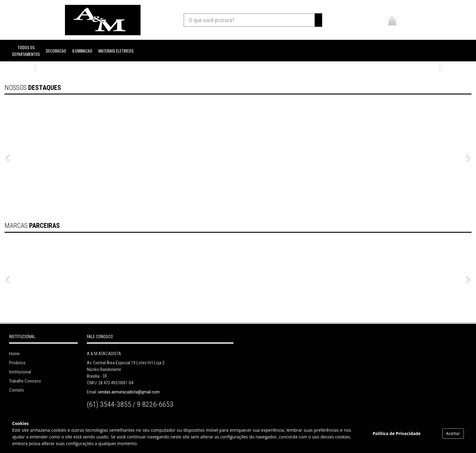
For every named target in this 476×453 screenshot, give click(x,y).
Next (467, 157)
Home (14, 354)
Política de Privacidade (396, 433)
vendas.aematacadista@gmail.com (129, 392)
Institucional (20, 372)
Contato (17, 390)
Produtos (17, 363)
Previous (6, 157)
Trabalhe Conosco (25, 381)
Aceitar (453, 433)
